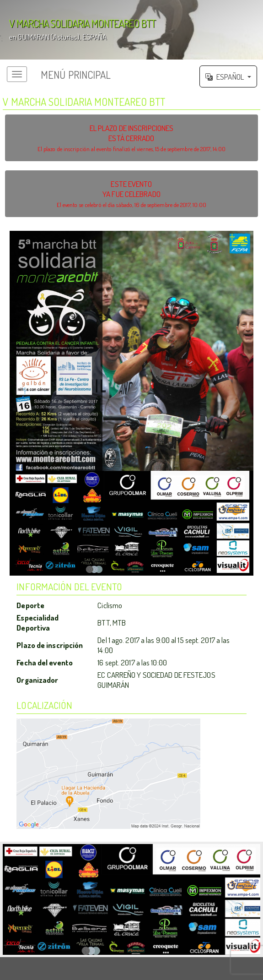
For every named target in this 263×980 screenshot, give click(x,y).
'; (131, 30)
